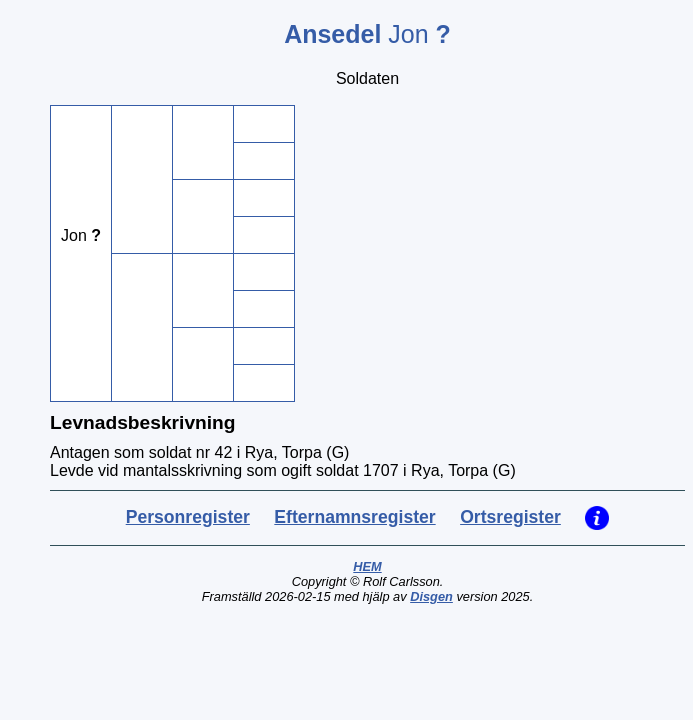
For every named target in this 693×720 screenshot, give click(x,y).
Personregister (188, 517)
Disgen (431, 596)
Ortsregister (510, 517)
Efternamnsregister (354, 517)
